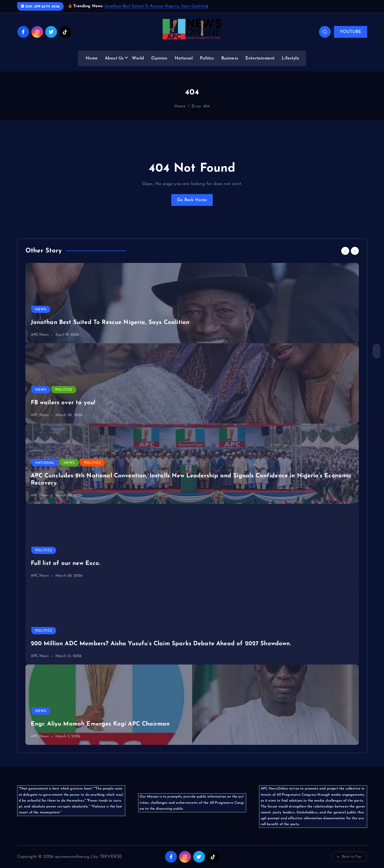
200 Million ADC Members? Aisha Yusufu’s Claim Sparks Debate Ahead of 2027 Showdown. (161, 644)
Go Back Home (192, 200)
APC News (40, 335)
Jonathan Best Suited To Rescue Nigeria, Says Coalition (156, 6)
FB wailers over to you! (63, 403)
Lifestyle (290, 58)
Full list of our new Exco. (66, 563)
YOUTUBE (350, 32)
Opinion (159, 58)
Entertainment (260, 58)
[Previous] (345, 251)
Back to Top (349, 857)
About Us (114, 58)
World (138, 58)
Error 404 (201, 106)
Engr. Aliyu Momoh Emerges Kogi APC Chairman (100, 724)
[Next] (355, 251)
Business (230, 58)
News (41, 310)
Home (92, 58)
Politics (207, 58)
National (184, 58)
